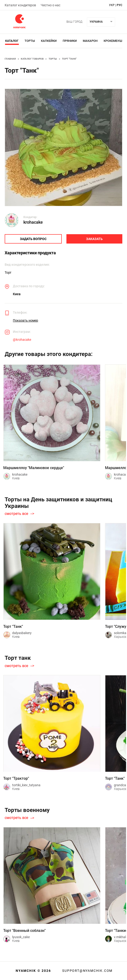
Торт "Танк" (69, 59)
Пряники (70, 41)
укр (112, 5)
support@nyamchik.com (87, 971)
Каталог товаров (32, 59)
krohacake (33, 222)
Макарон (90, 41)
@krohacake (22, 340)
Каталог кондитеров (20, 5)
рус (120, 5)
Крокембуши (114, 41)
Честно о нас (51, 5)
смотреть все (16, 514)
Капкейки (49, 41)
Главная (10, 59)
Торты (30, 41)
